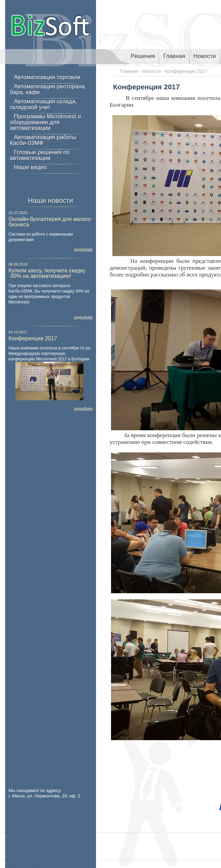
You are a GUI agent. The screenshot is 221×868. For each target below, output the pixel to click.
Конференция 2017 (33, 338)
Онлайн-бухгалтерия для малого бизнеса (50, 222)
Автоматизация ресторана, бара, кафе (48, 89)
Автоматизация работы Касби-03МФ (43, 140)
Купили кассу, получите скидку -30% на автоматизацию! (47, 273)
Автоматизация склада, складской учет (43, 104)
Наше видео (30, 167)
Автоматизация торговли (47, 77)
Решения (143, 56)
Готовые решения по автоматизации (40, 155)
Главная (174, 56)
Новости (205, 56)
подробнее (83, 249)
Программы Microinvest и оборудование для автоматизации (45, 122)
